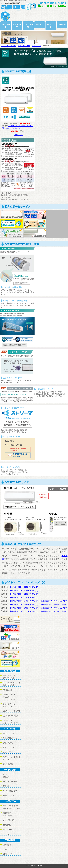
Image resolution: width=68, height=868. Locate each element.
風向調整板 (7, 825)
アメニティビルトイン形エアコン (11, 758)
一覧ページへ (19, 135)
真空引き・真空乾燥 (10, 782)
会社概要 (40, 25)
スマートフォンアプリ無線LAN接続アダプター (11, 807)
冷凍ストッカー (8, 854)
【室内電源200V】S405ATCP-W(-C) (24, 601)
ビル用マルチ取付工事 (11, 716)
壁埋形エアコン (8, 743)
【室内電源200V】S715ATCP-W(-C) (24, 611)
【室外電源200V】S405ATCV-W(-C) (53, 601)
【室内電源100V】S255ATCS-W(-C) (24, 591)
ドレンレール (7, 830)
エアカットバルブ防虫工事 (9, 776)
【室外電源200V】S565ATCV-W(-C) (53, 604)
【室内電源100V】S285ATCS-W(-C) (24, 594)
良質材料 (6, 786)
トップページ (6, 26)
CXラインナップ (36, 46)
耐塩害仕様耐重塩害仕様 (7, 814)
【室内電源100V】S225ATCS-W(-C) (24, 587)
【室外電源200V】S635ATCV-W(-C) (53, 608)
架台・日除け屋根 (9, 820)
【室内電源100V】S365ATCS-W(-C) (24, 597)
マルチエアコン (8, 752)
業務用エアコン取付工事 (11, 711)
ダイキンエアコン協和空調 (8, 46)
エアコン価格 (28, 26)
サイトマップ (51, 26)
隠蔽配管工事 (7, 690)
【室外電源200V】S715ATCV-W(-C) (53, 611)
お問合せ (62, 25)
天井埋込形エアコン (10, 738)
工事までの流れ (8, 796)
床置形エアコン (8, 747)
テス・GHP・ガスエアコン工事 (9, 705)
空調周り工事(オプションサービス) (10, 722)
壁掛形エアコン (8, 734)
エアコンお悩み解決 (10, 791)
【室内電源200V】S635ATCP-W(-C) (24, 608)
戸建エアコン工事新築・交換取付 (9, 677)
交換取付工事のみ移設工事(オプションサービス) (10, 697)
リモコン (6, 834)
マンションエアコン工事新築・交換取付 (11, 684)
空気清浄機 (7, 845)
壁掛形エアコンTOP (24, 46)
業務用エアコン (8, 764)
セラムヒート (7, 849)
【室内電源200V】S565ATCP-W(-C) (24, 604)
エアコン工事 (17, 26)
